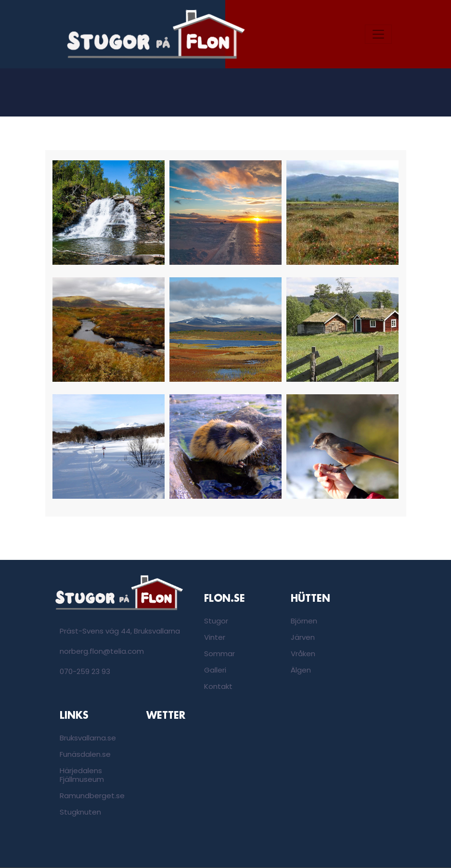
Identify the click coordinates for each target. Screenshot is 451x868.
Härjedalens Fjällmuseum (82, 775)
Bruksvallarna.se (88, 738)
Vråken (303, 654)
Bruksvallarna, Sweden (182, 762)
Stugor (216, 621)
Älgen (301, 670)
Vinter (215, 637)
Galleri (215, 670)
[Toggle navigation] (378, 34)
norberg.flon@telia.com (102, 651)
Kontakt (218, 686)
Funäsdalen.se (85, 754)
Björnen (304, 621)
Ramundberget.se (92, 796)
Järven (303, 637)
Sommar (219, 654)
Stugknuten (80, 812)
